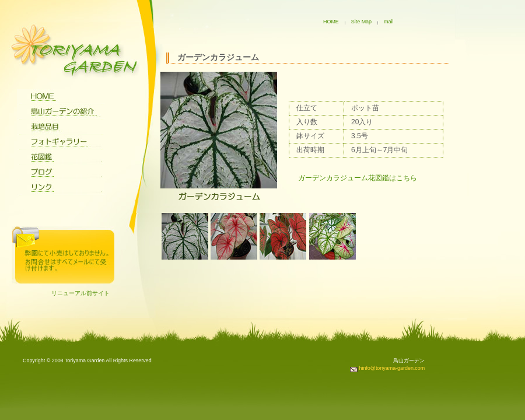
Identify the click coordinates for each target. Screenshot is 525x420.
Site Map (361, 22)
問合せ (63, 255)
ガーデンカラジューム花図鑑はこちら (358, 178)
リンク (61, 188)
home (61, 97)
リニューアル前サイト (80, 293)
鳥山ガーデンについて (61, 112)
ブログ (61, 173)
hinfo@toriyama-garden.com (387, 368)
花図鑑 (61, 157)
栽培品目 (61, 127)
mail (388, 22)
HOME (331, 22)
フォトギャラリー (61, 142)
